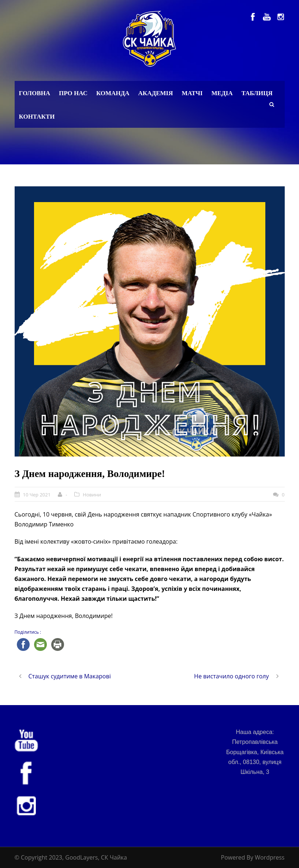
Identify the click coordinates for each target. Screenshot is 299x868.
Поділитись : (28, 632)
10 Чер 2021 (37, 495)
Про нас (73, 93)
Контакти (37, 117)
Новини (92, 495)
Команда (113, 93)
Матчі (192, 93)
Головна (35, 93)
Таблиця (257, 93)
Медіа (222, 93)
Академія (156, 93)
